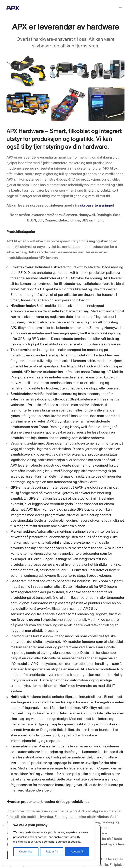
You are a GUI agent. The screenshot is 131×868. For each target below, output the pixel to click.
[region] (51, 839)
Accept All (77, 852)
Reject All (52, 852)
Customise (26, 852)
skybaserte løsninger (97, 205)
